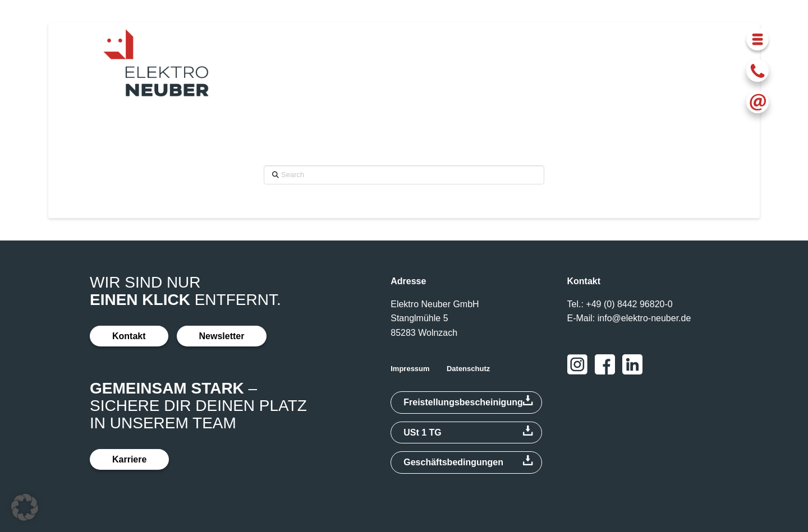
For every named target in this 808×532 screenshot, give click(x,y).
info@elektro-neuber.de (644, 318)
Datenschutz (468, 369)
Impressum (410, 369)
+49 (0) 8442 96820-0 (629, 304)
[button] (757, 39)
